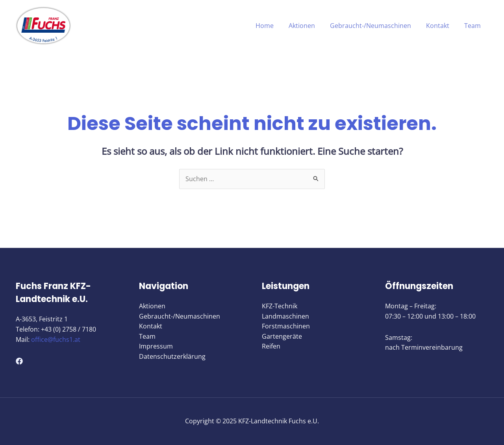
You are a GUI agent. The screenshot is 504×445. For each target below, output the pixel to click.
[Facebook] (19, 361)
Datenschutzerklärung (172, 357)
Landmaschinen (285, 316)
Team (474, 26)
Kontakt (441, 26)
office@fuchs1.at (56, 339)
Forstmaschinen (286, 326)
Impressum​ (156, 347)
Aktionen (310, 26)
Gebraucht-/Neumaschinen (376, 26)
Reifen (271, 347)
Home (275, 26)
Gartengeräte (282, 336)
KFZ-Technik (280, 306)
